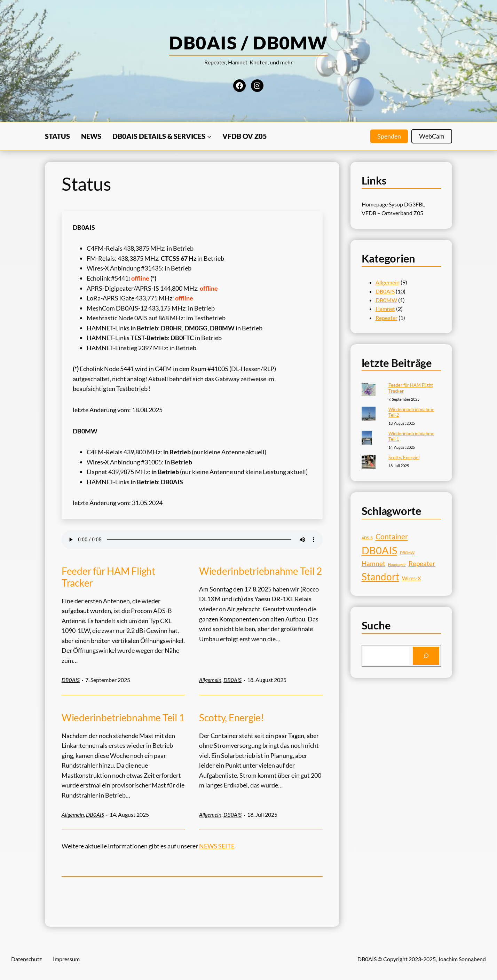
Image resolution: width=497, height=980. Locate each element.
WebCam (432, 136)
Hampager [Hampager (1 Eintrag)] (397, 565)
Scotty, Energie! (232, 718)
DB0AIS (71, 680)
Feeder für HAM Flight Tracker (108, 577)
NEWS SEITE (217, 846)
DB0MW (386, 300)
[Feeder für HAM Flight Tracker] (369, 390)
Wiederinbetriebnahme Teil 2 (261, 571)
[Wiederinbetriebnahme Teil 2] (369, 414)
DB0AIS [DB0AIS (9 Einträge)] (379, 550)
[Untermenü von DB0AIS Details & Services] (209, 136)
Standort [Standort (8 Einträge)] (380, 577)
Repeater (386, 318)
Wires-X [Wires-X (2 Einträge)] (412, 578)
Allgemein (210, 680)
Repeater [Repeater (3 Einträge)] (422, 564)
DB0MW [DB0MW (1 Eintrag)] (407, 553)
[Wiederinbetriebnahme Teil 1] (367, 438)
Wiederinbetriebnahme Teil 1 (123, 718)
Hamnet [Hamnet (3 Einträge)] (373, 564)
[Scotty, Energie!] (369, 462)
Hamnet (385, 309)
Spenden (389, 136)
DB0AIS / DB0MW (248, 42)
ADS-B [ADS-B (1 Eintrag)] (367, 538)
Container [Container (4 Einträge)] (392, 536)
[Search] (426, 656)
